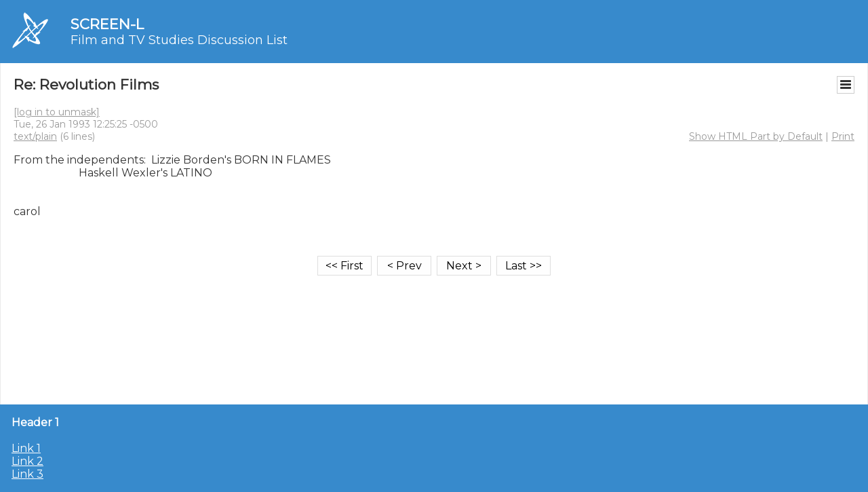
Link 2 (27, 461)
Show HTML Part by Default (756, 136)
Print (843, 136)
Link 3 (27, 474)
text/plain (35, 136)
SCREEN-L (107, 24)
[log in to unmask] (57, 112)
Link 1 (26, 448)
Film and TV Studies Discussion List (179, 40)
